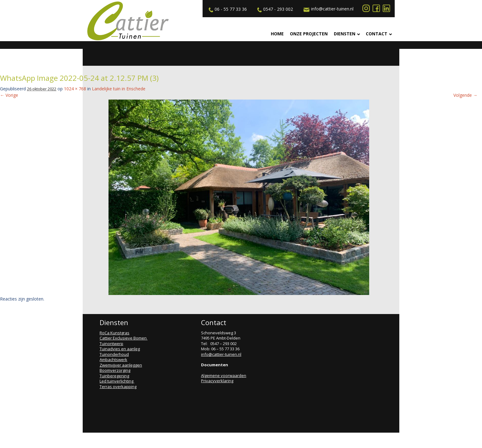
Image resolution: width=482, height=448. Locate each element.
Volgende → (465, 95)
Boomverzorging (115, 370)
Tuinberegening (114, 376)
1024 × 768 (75, 89)
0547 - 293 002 (274, 9)
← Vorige (9, 95)
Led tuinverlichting (117, 381)
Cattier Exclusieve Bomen (124, 338)
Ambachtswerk (113, 360)
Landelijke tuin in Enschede (119, 89)
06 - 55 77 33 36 (227, 9)
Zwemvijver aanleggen (121, 365)
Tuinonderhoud (114, 354)
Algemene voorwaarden (224, 375)
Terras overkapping (118, 387)
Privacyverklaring (217, 381)
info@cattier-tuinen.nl (328, 9)
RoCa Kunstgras (115, 333)
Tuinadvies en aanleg (120, 349)
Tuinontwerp (111, 344)
